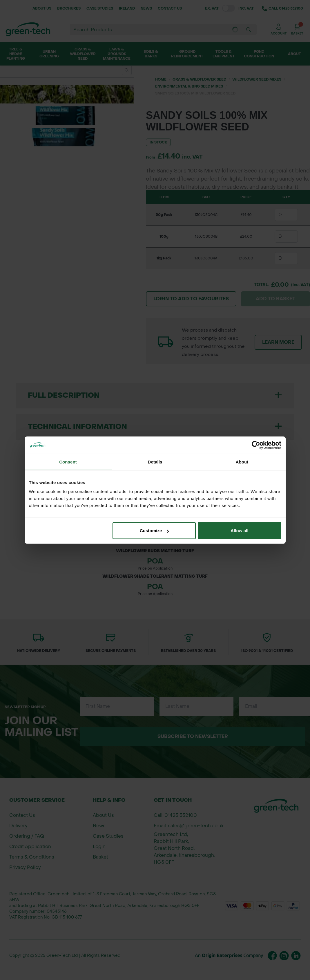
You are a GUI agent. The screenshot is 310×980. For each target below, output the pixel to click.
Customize (154, 531)
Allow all (240, 531)
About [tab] (242, 462)
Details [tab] (155, 462)
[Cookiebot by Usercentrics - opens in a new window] (256, 445)
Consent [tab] (68, 462)
